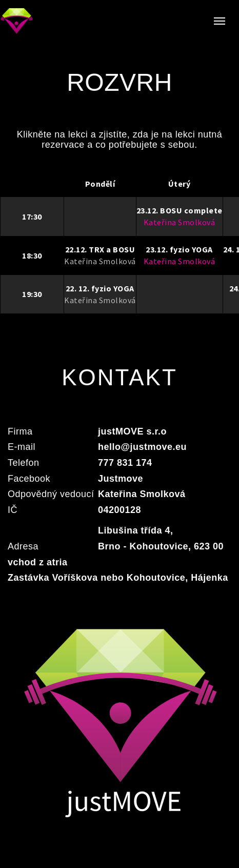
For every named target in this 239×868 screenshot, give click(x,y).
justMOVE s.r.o (132, 431)
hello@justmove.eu (142, 447)
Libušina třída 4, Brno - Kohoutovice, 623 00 (161, 538)
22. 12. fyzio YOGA (100, 288)
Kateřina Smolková (100, 261)
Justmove (121, 479)
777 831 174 (125, 463)
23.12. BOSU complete (180, 210)
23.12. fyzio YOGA (179, 249)
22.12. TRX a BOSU (100, 249)
